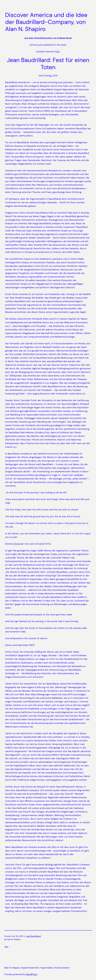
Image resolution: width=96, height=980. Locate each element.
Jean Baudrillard (33, 936)
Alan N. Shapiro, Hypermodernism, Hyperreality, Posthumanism (37, 968)
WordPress (32, 974)
